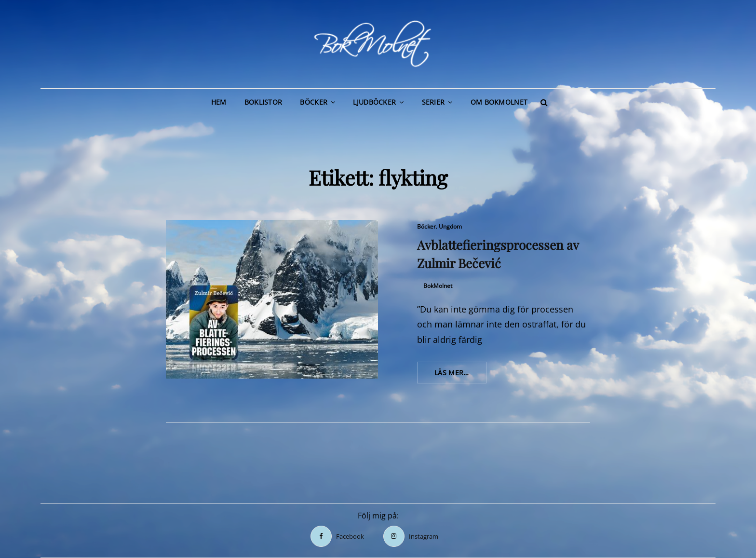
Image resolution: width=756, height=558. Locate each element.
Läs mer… (460, 375)
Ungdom (450, 226)
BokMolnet (438, 286)
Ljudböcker (374, 102)
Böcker (314, 102)
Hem (219, 102)
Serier (433, 102)
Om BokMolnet (499, 102)
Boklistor (263, 102)
